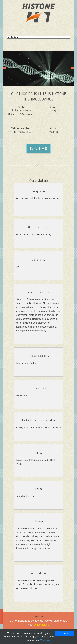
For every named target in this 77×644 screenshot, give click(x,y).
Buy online (38, 149)
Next (72, 68)
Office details (41, 625)
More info (45, 640)
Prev (5, 68)
